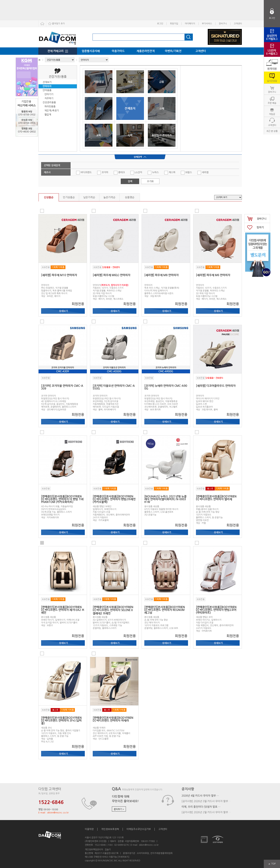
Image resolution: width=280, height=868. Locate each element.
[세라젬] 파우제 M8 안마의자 (161, 275)
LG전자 (136, 173)
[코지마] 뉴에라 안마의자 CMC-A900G (166, 387)
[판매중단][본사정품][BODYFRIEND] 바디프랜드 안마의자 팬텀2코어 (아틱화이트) (216, 610)
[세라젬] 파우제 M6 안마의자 (213, 275)
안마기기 (49, 94)
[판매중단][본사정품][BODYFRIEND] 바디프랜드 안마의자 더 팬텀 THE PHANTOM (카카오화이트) (62, 499)
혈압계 (48, 115)
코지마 (103, 173)
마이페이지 (190, 24)
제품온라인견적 (146, 51)
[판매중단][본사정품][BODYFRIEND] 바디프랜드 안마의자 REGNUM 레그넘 (165, 610)
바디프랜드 (84, 173)
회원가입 (174, 24)
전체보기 (47, 82)
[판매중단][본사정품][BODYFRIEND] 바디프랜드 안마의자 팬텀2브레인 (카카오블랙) (114, 499)
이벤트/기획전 (173, 51)
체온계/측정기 (52, 111)
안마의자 (47, 86)
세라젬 (203, 173)
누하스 (153, 173)
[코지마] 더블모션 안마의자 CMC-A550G (114, 387)
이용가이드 (118, 51)
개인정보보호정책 (110, 829)
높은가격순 (109, 197)
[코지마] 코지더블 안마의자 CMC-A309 (62, 387)
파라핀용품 (50, 107)
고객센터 (238, 24)
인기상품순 (69, 197)
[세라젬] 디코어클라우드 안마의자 (216, 386)
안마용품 (47, 90)
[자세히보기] (123, 857)
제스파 (170, 173)
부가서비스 (207, 24)
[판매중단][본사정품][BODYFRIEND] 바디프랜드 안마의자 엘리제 (216, 498)
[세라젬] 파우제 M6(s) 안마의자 (112, 275)
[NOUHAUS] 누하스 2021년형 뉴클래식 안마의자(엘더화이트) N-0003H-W (165, 499)
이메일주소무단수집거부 (139, 829)
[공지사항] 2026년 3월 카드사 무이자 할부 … (206, 801)
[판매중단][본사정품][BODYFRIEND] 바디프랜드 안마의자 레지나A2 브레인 (63, 610)
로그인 (160, 24)
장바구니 (223, 24)
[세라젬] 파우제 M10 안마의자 (59, 275)
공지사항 (188, 789)
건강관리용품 (49, 102)
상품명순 (130, 197)
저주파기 (49, 98)
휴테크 (119, 173)
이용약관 (89, 829)
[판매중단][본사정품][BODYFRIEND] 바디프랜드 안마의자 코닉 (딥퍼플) (61, 721)
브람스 (186, 173)
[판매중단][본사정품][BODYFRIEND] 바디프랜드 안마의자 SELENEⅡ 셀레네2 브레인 (113, 610)
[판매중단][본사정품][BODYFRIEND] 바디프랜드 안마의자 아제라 (113, 719)
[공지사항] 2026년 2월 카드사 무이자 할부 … (206, 812)
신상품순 (49, 197)
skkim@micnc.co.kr (149, 845)
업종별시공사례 (91, 51)
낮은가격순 (89, 197)
